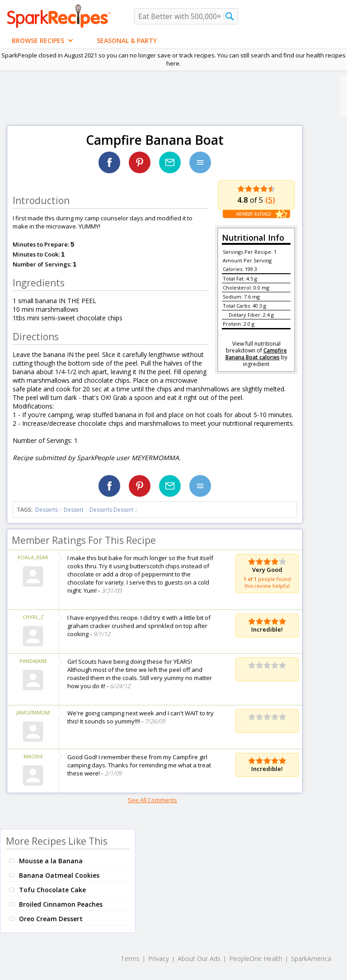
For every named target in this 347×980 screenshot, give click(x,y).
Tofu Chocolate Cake (52, 890)
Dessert (74, 510)
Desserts (47, 510)
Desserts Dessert (111, 510)
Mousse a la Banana (51, 861)
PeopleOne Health (256, 959)
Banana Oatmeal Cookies (59, 875)
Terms (130, 959)
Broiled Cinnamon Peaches (61, 904)
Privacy (159, 959)
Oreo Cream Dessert (51, 919)
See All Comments (152, 800)
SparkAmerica (311, 959)
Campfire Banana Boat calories (256, 354)
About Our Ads (199, 959)
